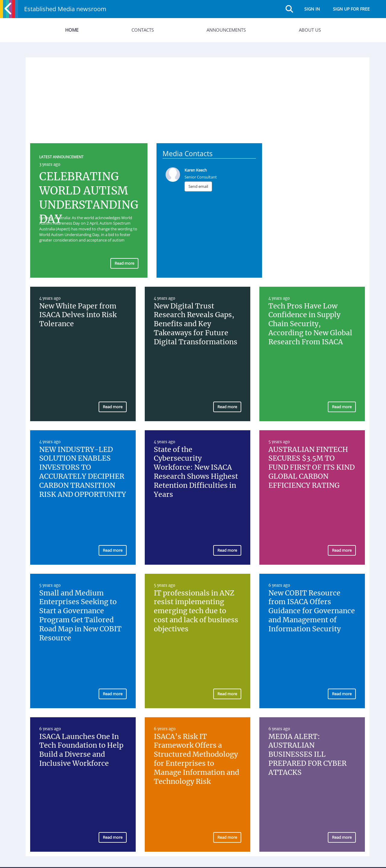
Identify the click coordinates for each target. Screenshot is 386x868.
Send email (198, 186)
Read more (124, 263)
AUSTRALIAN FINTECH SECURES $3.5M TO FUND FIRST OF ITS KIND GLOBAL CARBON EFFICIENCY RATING (312, 467)
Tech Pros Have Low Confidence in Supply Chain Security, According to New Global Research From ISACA (310, 324)
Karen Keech (196, 170)
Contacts (143, 30)
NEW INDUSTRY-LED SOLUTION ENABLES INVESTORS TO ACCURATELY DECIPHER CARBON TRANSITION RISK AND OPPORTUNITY (83, 472)
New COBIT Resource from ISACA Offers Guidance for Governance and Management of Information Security (312, 611)
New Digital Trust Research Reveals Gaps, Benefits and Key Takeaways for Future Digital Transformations (196, 324)
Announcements (226, 30)
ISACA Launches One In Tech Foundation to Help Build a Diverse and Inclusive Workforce (81, 750)
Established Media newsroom (65, 9)
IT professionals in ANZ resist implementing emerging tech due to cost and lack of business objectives (196, 611)
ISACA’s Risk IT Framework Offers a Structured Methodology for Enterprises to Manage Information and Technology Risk (196, 759)
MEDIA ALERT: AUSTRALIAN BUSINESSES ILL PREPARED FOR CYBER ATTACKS (307, 754)
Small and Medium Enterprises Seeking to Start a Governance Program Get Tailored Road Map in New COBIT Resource (80, 615)
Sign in (312, 9)
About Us (310, 30)
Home (72, 30)
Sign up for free (351, 9)
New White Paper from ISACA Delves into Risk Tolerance (78, 315)
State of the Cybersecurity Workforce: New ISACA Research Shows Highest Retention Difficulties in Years (196, 472)
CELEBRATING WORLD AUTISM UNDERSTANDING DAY (89, 198)
